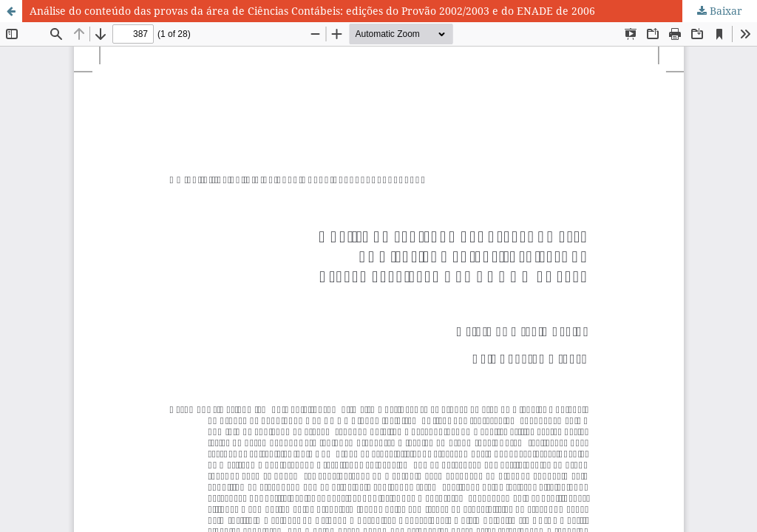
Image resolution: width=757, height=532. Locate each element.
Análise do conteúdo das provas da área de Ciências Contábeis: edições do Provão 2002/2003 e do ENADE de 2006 (312, 11)
